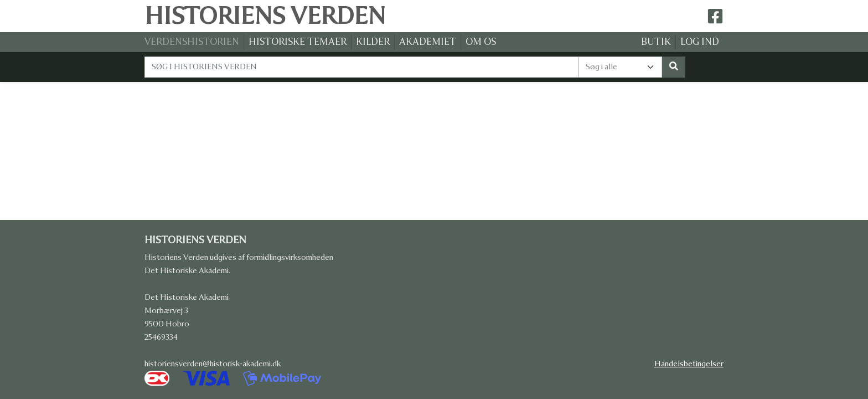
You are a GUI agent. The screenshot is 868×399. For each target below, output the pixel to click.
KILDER (373, 42)
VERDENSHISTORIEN (192, 42)
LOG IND (700, 42)
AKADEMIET (428, 42)
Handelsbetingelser (689, 364)
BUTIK (656, 42)
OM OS (481, 42)
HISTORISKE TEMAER (298, 42)
